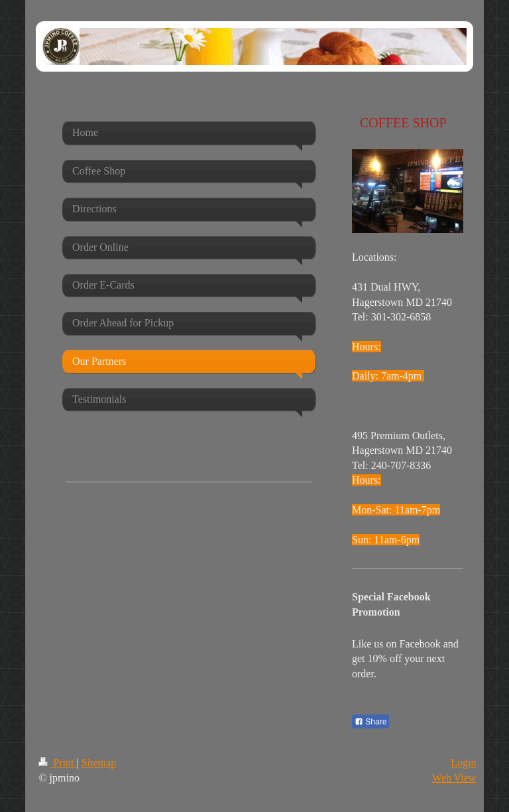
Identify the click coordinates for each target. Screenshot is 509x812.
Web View (454, 778)
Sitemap (99, 763)
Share (370, 722)
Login (463, 763)
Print (57, 763)
